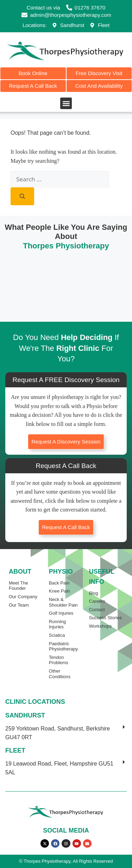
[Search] (22, 196)
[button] (66, 103)
